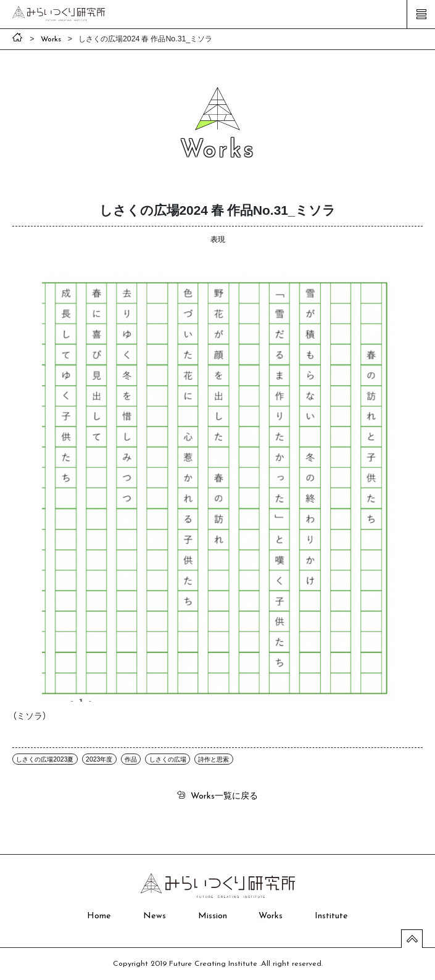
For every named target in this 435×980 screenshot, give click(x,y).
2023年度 (99, 759)
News (155, 916)
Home (99, 916)
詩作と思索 (213, 759)
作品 (131, 759)
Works (271, 916)
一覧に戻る (224, 795)
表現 (218, 239)
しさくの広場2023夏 (45, 759)
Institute (331, 916)
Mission (213, 916)
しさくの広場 (168, 759)
